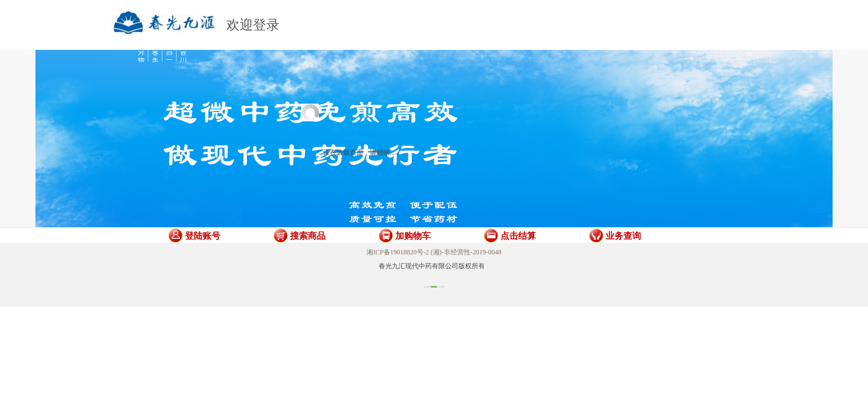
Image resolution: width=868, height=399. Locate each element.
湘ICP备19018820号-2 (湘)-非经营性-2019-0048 (434, 252)
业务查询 (623, 236)
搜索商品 (308, 236)
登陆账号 (203, 236)
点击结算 (518, 236)
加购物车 (413, 236)
